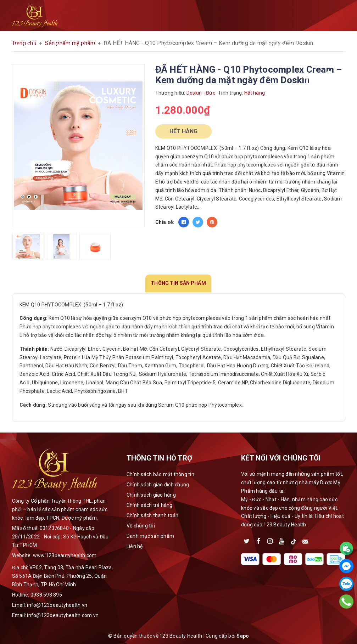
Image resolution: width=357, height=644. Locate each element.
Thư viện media (198, 46)
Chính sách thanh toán (152, 515)
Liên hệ (233, 46)
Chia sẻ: (165, 222)
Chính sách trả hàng (150, 505)
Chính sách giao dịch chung (158, 485)
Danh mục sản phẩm (150, 536)
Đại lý (165, 46)
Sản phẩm (96, 46)
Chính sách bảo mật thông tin (160, 474)
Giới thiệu (62, 46)
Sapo (243, 636)
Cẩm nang (135, 46)
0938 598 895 (46, 595)
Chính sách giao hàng (151, 495)
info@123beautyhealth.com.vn (63, 615)
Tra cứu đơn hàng (275, 46)
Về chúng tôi (141, 526)
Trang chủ (29, 46)
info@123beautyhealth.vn (57, 605)
